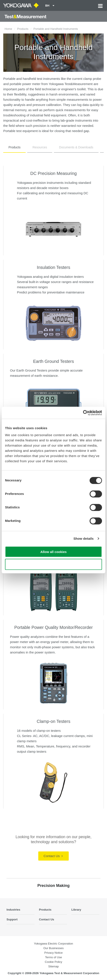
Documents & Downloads (76, 147)
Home (8, 29)
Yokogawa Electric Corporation (53, 944)
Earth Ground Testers (53, 361)
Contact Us (53, 856)
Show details (84, 539)
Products (23, 29)
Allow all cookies (54, 552)
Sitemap (53, 966)
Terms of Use (53, 957)
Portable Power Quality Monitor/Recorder (54, 627)
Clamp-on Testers (54, 721)
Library (76, 910)
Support (12, 919)
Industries (13, 910)
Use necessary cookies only (53, 564)
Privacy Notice (53, 953)
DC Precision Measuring (53, 173)
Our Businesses (53, 948)
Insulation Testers (53, 267)
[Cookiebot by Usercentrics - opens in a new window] (83, 413)
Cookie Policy (53, 962)
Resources (40, 147)
